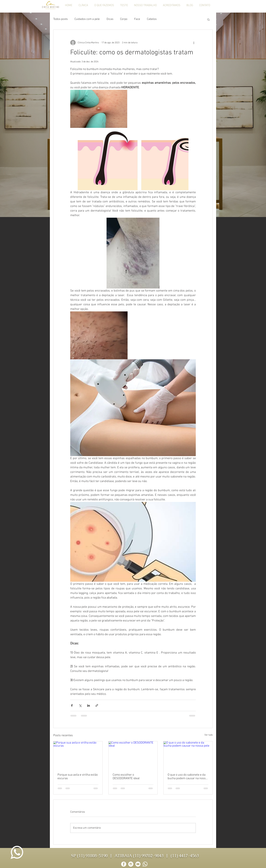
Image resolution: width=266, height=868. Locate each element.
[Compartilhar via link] (97, 705)
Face (137, 19)
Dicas (110, 19)
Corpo (124, 19)
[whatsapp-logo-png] (145, 864)
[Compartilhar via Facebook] (72, 705)
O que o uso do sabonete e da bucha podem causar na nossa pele (187, 777)
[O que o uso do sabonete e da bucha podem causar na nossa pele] (188, 755)
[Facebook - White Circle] (124, 864)
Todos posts (60, 19)
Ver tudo (209, 735)
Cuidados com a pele (87, 19)
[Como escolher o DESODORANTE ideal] (133, 755)
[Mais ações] (194, 43)
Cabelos (152, 19)
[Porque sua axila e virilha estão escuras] (78, 755)
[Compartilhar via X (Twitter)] (80, 705)
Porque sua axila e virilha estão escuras (78, 777)
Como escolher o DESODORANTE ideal (126, 777)
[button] (208, 19)
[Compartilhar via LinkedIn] (88, 705)
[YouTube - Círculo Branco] (138, 864)
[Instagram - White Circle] (131, 864)
